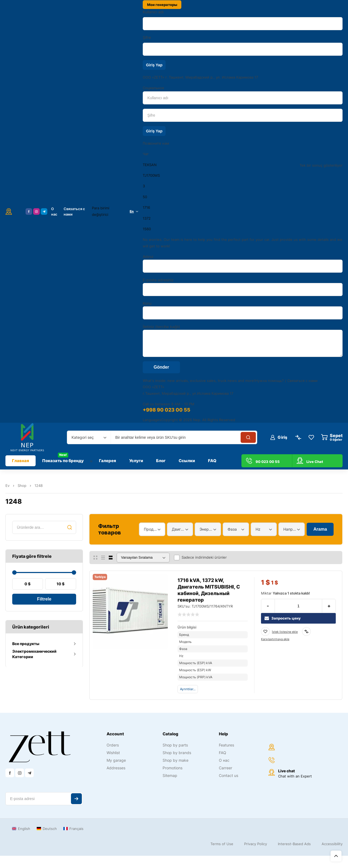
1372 (147, 218)
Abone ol (76, 799)
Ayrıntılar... (188, 689)
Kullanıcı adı (153, 12)
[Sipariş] (143, 558)
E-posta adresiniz (243, 287)
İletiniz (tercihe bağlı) (243, 341)
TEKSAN (150, 165)
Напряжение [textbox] (290, 529)
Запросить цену (283, 618)
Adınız (243, 263)
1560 (147, 229)
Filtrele (44, 599)
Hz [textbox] (258, 529)
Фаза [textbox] (232, 529)
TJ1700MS (151, 175)
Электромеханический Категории (34, 654)
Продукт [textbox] (151, 529)
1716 (146, 207)
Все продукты (26, 644)
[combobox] (89, 437)
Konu (243, 310)
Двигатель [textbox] (179, 529)
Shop (22, 486)
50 (145, 197)
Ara (70, 527)
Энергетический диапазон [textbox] (206, 529)
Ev (7, 486)
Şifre (147, 37)
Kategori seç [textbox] (83, 437)
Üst (336, 856)
